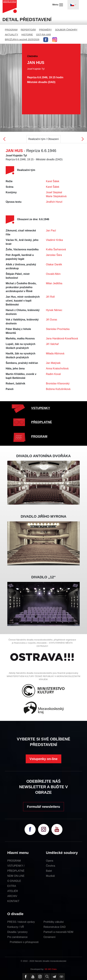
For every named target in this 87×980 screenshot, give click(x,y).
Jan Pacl (51, 231)
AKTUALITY (12, 34)
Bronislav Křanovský (58, 384)
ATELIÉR (13, 891)
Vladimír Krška (54, 240)
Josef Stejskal (54, 192)
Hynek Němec (54, 310)
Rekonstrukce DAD (55, 927)
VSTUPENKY (41, 408)
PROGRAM (11, 30)
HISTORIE (27, 34)
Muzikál (50, 876)
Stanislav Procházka (58, 329)
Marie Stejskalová (56, 196)
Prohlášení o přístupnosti (24, 942)
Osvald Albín (53, 274)
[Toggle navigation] (73, 5)
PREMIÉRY (45, 30)
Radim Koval (53, 374)
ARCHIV (12, 896)
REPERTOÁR (28, 30)
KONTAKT (13, 901)
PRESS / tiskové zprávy (21, 922)
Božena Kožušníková (58, 389)
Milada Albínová (55, 353)
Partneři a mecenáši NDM (58, 932)
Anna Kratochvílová (57, 368)
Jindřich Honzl (54, 202)
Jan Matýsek (53, 363)
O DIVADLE (14, 881)
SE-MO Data (51, 969)
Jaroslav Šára (54, 255)
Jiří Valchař (52, 344)
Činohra (51, 866)
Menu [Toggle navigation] (58, 5)
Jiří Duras (52, 320)
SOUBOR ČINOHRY (66, 30)
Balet (49, 871)
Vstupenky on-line (43, 759)
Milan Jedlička (54, 283)
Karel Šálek (53, 181)
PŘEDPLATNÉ (42, 422)
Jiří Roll (50, 297)
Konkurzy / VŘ (16, 927)
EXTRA (12, 886)
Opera (50, 861)
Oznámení (50, 937)
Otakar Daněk (54, 264)
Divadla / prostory (17, 932)
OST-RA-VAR (43, 34)
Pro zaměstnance (17, 937)
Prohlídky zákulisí (54, 922)
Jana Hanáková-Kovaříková (62, 338)
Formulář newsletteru (43, 807)
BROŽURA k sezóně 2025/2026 (22, 39)
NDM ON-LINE (16, 876)
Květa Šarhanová (56, 249)
